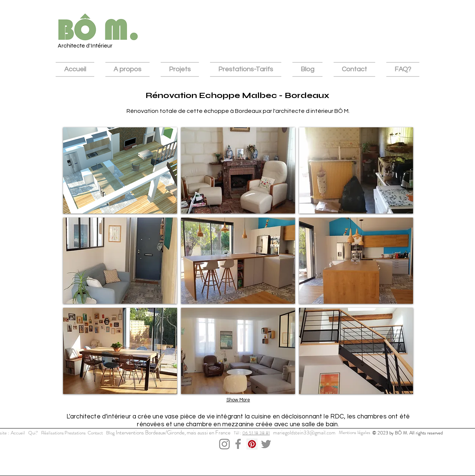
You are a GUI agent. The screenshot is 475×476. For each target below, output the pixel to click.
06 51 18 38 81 (256, 433)
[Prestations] (75, 433)
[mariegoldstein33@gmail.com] (304, 433)
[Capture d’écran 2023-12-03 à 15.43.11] (225, 444)
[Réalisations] (53, 433)
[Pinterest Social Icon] (252, 444)
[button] (120, 170)
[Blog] (110, 433)
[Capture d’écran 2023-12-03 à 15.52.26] (238, 444)
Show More (238, 400)
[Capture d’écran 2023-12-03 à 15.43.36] (266, 444)
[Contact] (95, 433)
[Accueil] (18, 433)
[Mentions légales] (355, 433)
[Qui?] (33, 433)
